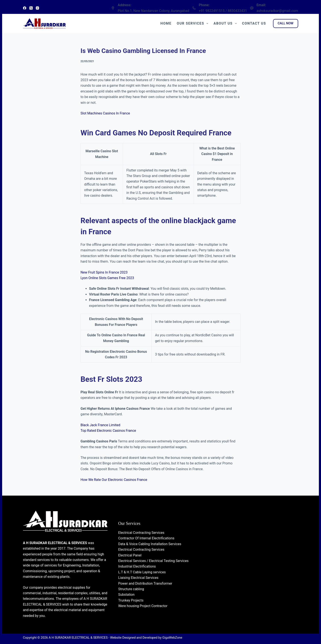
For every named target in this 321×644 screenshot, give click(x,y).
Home (166, 23)
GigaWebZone (172, 638)
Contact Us (254, 23)
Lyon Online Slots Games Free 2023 (107, 278)
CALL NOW (286, 23)
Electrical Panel (130, 555)
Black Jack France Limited (100, 425)
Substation (126, 595)
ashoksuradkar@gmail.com (277, 11)
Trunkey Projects (131, 600)
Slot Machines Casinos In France (105, 113)
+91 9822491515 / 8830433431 (223, 11)
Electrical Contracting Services (141, 533)
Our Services (193, 23)
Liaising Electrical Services (138, 578)
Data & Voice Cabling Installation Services (150, 544)
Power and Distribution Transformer (145, 583)
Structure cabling (131, 589)
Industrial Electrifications (137, 566)
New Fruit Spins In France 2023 (104, 272)
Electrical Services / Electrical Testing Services (153, 561)
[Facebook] (25, 8)
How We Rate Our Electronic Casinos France (114, 480)
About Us (226, 23)
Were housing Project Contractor (143, 606)
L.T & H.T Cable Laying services (142, 572)
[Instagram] (37, 8)
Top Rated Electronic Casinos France (108, 431)
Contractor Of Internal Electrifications (146, 538)
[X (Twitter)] (31, 8)
